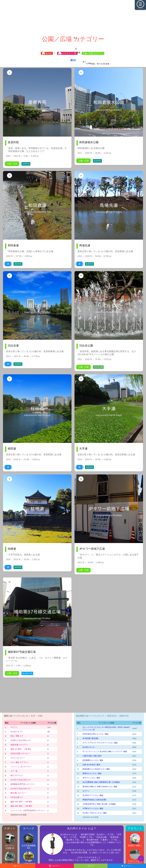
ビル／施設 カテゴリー (19, 762)
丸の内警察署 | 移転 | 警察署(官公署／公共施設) (101, 782)
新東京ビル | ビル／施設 (92, 773)
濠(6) (73, 60)
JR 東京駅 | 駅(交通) (90, 738)
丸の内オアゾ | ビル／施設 (93, 795)
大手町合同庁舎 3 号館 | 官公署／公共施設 (99, 804)
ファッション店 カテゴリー (21, 767)
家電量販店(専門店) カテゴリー (23, 784)
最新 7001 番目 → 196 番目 (21, 802)
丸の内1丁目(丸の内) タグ (21, 780)
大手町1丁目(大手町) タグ (21, 740)
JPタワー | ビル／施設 (91, 778)
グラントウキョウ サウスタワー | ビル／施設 (100, 743)
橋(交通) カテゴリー (18, 793)
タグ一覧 (14, 771)
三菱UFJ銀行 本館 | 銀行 (92, 756)
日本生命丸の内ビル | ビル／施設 (95, 734)
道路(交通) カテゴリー (19, 745)
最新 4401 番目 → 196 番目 (21, 806)
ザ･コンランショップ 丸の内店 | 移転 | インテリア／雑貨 (105, 751)
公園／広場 (12, 164)
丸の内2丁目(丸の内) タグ (21, 789)
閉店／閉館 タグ (17, 736)
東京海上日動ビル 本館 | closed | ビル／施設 (100, 787)
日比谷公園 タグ (17, 797)
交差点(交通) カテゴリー (20, 753)
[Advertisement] (73, 18)
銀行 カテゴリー (17, 775)
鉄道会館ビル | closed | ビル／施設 (96, 769)
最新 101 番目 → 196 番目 (21, 749)
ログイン (14, 727)
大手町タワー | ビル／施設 (93, 808)
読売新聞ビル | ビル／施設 (93, 760)
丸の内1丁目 (27, 673)
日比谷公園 (98, 367)
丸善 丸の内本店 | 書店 (91, 765)
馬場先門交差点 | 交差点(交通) (94, 800)
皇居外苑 (26, 164)
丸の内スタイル (17, 732)
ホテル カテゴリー (18, 758)
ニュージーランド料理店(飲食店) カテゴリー (28, 810)
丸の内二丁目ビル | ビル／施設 (95, 813)
